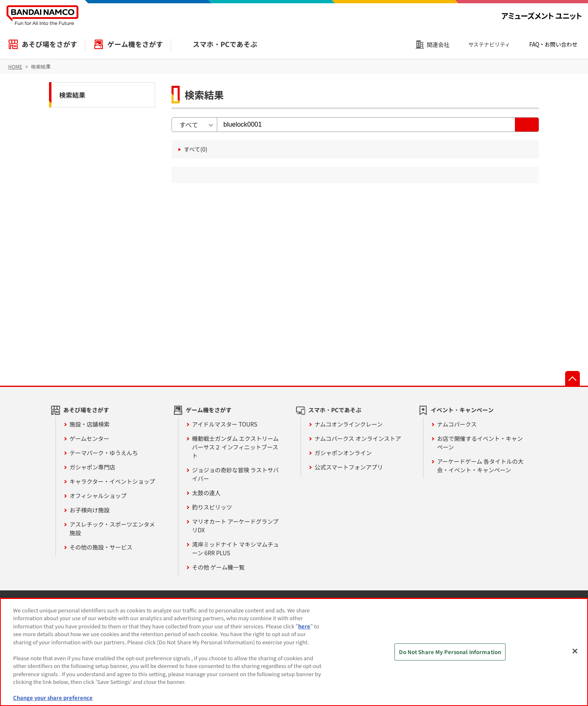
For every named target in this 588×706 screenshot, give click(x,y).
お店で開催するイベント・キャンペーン (480, 443)
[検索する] (527, 125)
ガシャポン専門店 (92, 467)
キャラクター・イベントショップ (112, 481)
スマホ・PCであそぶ (225, 44)
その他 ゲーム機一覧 (218, 567)
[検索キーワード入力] (366, 125)
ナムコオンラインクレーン (349, 424)
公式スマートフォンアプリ (349, 467)
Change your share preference (53, 698)
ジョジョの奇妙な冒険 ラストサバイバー (235, 474)
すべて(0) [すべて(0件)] (196, 149)
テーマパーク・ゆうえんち (104, 453)
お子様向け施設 (89, 510)
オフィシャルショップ (98, 496)
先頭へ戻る (572, 378)
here (304, 626)
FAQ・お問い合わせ (553, 44)
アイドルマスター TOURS (225, 424)
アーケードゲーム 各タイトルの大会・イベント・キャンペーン (480, 466)
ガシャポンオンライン (343, 453)
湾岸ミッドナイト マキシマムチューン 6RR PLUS (235, 548)
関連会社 (438, 45)
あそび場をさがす (49, 44)
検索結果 (72, 95)
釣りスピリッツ (212, 507)
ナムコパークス (457, 424)
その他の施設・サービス (101, 547)
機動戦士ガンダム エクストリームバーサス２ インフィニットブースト (235, 447)
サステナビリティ (489, 44)
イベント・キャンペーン (462, 410)
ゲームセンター (89, 438)
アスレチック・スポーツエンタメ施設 (112, 528)
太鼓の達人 (206, 493)
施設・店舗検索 (89, 424)
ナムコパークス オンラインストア (358, 438)
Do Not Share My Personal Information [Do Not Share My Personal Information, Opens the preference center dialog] (450, 652)
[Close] (575, 651)
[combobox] (194, 125)
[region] (294, 652)
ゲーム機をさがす (135, 44)
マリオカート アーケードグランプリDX (235, 526)
